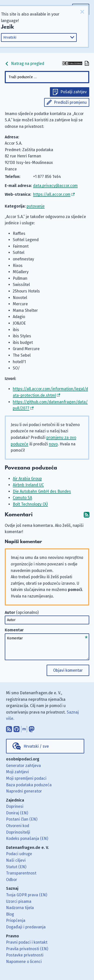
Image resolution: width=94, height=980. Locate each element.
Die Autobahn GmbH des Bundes (42, 491)
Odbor (12, 880)
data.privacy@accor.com (55, 186)
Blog (10, 914)
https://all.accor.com (52, 194)
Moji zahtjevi (17, 772)
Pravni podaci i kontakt (27, 942)
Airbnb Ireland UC (28, 485)
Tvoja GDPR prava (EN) (27, 895)
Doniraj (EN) (17, 813)
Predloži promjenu (70, 102)
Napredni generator (24, 791)
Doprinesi (15, 806)
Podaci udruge (19, 854)
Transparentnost (21, 873)
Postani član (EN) (22, 819)
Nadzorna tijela (20, 908)
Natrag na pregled (24, 64)
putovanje (36, 206)
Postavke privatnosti (25, 955)
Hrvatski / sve (36, 746)
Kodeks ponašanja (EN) (27, 839)
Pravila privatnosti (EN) (27, 949)
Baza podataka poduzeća (29, 785)
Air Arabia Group (27, 479)
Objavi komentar (68, 670)
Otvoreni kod (18, 826)
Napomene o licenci (24, 962)
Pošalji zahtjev (74, 92)
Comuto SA (22, 498)
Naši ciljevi (16, 860)
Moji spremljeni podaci (26, 778)
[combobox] (47, 77)
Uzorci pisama (19, 901)
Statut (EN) (16, 867)
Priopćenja (16, 920)
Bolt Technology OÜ (30, 504)
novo (53, 444)
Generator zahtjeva (23, 766)
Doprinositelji (18, 832)
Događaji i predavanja (26, 927)
